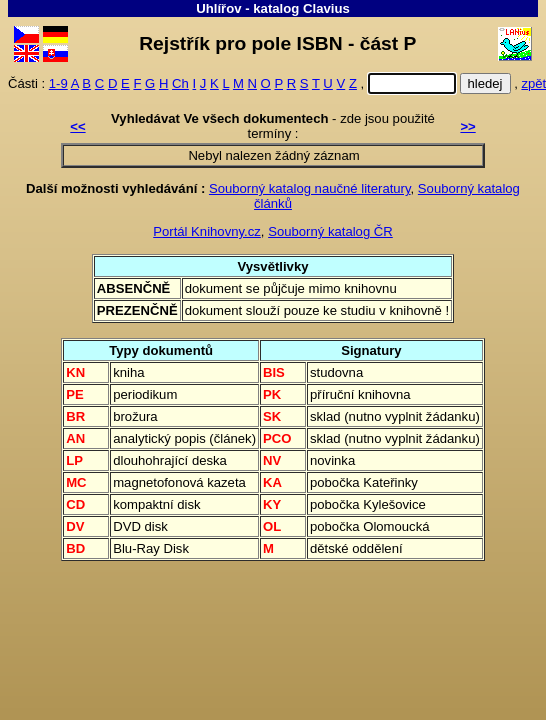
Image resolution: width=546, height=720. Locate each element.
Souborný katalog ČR (330, 231)
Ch (180, 83)
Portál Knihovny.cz (207, 231)
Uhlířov (218, 8)
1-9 (58, 83)
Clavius (326, 8)
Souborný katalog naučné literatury (310, 188)
